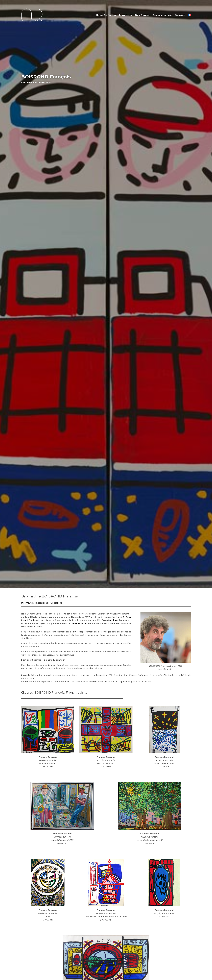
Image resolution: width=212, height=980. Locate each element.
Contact (180, 15)
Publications (56, 603)
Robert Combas (29, 620)
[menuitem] (190, 15)
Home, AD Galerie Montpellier (114, 15)
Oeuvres (30, 603)
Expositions (42, 603)
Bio (23, 603)
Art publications (162, 15)
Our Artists (142, 15)
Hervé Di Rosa (123, 617)
